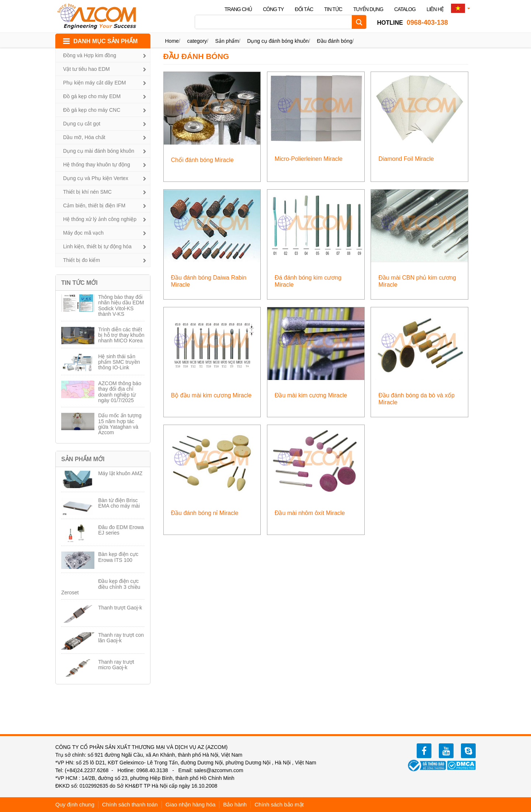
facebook (424, 751)
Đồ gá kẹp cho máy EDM (92, 96)
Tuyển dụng (368, 9)
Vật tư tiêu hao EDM (86, 69)
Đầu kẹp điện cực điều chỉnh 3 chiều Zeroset (101, 587)
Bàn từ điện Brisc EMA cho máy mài (119, 503)
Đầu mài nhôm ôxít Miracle (310, 513)
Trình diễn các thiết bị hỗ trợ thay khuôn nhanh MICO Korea (121, 335)
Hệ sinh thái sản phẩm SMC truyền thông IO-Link (119, 362)
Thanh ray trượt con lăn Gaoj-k (121, 638)
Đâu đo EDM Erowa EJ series (121, 530)
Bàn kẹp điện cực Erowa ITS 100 (118, 557)
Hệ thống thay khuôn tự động (97, 165)
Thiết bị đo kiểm (81, 260)
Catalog (405, 9)
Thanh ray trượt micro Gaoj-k (116, 665)
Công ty (273, 9)
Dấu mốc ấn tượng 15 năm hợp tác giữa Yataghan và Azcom (120, 424)
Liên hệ (435, 9)
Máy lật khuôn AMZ (120, 473)
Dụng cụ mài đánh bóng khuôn (99, 151)
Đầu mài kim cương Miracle (311, 395)
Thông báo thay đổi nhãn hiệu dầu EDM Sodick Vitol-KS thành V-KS (121, 305)
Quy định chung (75, 804)
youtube (446, 751)
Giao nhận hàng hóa (191, 804)
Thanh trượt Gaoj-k (120, 608)
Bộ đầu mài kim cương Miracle (211, 395)
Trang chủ (238, 9)
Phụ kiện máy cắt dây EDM (95, 83)
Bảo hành (235, 804)
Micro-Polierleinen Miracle (309, 159)
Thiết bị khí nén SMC (87, 192)
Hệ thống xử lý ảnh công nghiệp (100, 219)
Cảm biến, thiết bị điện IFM (94, 205)
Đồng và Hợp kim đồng (90, 55)
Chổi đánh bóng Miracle (202, 160)
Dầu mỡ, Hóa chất (84, 137)
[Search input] (275, 22)
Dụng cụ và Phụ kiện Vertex (96, 178)
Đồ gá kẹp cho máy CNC (92, 110)
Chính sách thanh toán (130, 804)
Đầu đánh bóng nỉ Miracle (205, 513)
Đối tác (304, 9)
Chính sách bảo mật (279, 804)
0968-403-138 (412, 23)
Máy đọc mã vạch (83, 233)
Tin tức (333, 9)
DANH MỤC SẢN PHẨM (105, 41)
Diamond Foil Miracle (406, 159)
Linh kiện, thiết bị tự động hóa (97, 246)
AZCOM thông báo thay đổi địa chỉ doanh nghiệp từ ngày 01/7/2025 (120, 392)
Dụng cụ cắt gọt (82, 124)
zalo (468, 751)
